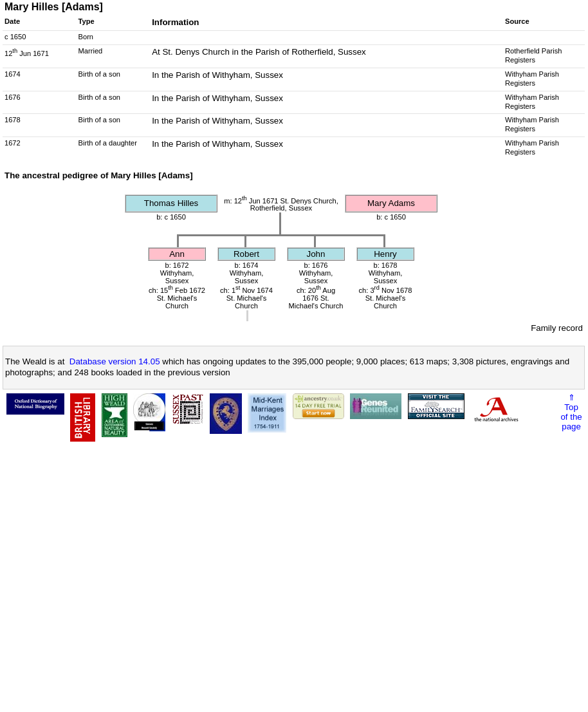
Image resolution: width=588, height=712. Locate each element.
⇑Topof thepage (571, 412)
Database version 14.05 (115, 361)
